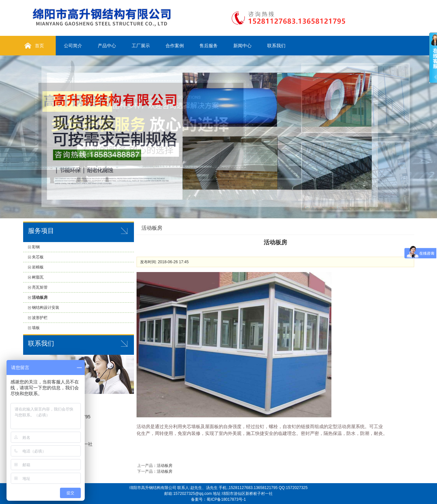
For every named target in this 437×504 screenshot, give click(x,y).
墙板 (36, 328)
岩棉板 (38, 267)
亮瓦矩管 (40, 287)
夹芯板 (38, 257)
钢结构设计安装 (46, 308)
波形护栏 (40, 318)
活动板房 (40, 297)
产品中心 (107, 46)
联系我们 (276, 46)
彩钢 (36, 247)
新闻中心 (242, 46)
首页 (39, 46)
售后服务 (209, 46)
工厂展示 (141, 46)
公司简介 (73, 46)
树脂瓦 (38, 277)
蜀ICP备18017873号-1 (226, 499)
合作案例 (175, 46)
